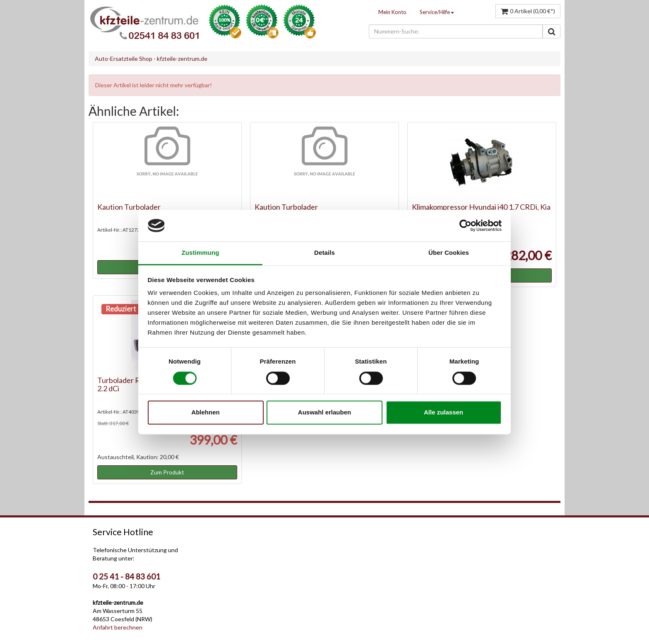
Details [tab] (324, 253)
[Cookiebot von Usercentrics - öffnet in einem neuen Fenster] (465, 225)
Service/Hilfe (437, 12)
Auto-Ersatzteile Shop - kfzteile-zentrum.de (151, 59)
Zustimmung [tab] (201, 253)
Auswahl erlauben (324, 413)
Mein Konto (392, 12)
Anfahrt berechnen (118, 627)
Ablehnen (205, 413)
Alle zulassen (443, 413)
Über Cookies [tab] (449, 253)
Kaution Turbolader (129, 207)
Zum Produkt (167, 472)
